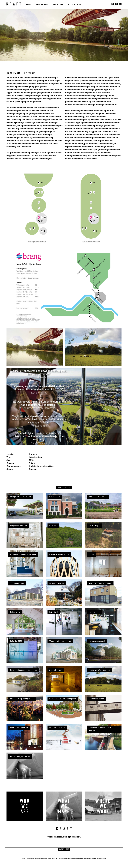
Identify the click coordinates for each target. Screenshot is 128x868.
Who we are (58, 5)
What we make (42, 5)
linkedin (120, 4)
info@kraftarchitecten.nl (85, 858)
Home (28, 5)
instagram (113, 4)
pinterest (116, 4)
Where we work (75, 5)
